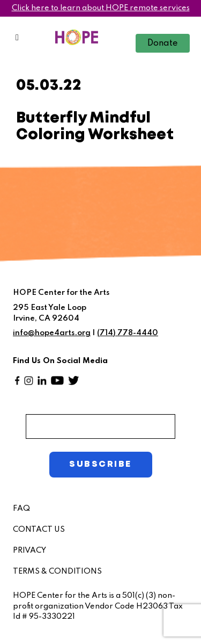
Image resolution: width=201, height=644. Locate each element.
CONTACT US (39, 530)
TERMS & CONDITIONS (57, 571)
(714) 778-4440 (128, 333)
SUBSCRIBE (100, 464)
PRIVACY (29, 551)
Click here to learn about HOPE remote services (101, 8)
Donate (163, 44)
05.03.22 (49, 86)
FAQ (21, 509)
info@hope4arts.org (52, 333)
